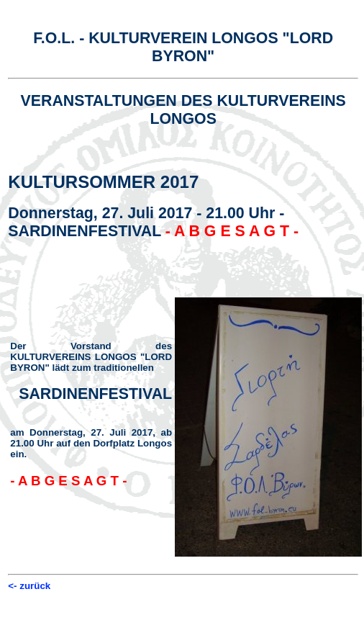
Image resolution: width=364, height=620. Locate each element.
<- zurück (29, 586)
